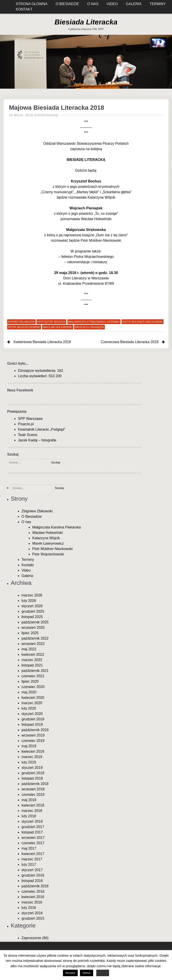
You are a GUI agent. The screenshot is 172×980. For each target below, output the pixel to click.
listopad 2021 (32, 665)
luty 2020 (29, 708)
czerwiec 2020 (33, 687)
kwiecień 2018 (33, 805)
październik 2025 (35, 622)
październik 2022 (35, 638)
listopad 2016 (32, 881)
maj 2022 (29, 649)
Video (26, 570)
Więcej (103, 973)
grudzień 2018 (33, 773)
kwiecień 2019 (33, 751)
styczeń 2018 (32, 821)
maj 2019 (29, 746)
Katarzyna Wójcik (46, 538)
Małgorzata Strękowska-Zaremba (94, 322)
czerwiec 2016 (33, 891)
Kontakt (24, 9)
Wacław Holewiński (58, 327)
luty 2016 (29, 908)
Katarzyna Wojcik (21, 322)
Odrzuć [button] (87, 973)
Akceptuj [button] (70, 973)
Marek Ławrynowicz (48, 543)
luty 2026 (29, 601)
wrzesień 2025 (33, 628)
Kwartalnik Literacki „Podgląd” (42, 429)
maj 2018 (29, 800)
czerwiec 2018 (33, 795)
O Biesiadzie (32, 516)
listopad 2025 (32, 617)
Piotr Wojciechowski (24, 327)
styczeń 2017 (32, 870)
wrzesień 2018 (33, 789)
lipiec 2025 (30, 633)
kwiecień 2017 (33, 854)
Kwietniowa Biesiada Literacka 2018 (42, 342)
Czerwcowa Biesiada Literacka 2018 (130, 342)
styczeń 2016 (32, 913)
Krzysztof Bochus (52, 322)
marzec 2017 (32, 859)
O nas (26, 522)
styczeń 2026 (32, 606)
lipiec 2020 (30, 681)
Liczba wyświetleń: (33, 376)
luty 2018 (29, 816)
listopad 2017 (32, 832)
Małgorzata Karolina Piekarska (57, 527)
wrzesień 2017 (33, 838)
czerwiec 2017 (33, 843)
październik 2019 (35, 730)
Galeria (27, 576)
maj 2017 (29, 848)
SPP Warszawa (30, 419)
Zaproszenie (46, 115)
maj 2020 (29, 692)
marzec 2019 (32, 757)
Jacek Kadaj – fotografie (37, 440)
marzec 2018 (32, 811)
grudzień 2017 (33, 827)
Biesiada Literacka (86, 22)
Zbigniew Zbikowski (37, 511)
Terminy (28, 560)
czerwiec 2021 (33, 676)
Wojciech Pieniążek (90, 327)
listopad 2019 (32, 725)
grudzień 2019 (33, 719)
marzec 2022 (32, 660)
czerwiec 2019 (33, 741)
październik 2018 (35, 784)
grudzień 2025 (33, 611)
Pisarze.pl (26, 424)
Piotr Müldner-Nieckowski (142, 322)
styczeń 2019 (32, 768)
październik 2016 (35, 886)
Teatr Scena (27, 435)
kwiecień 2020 (33, 698)
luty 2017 (29, 865)
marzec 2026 (32, 595)
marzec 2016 (32, 902)
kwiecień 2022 (33, 654)
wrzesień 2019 (33, 735)
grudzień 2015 (33, 918)
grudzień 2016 (33, 875)
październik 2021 (35, 671)
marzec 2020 (32, 703)
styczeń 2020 (32, 714)
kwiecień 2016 (33, 897)
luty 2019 (29, 762)
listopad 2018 (32, 778)
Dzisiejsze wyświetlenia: (38, 371)
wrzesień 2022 (33, 644)
